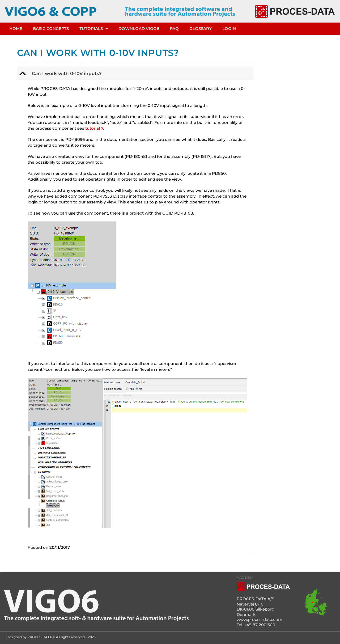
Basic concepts (51, 29)
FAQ (174, 29)
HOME (16, 29)
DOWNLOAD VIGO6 (139, 29)
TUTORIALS (94, 29)
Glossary (201, 29)
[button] (136, 74)
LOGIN (229, 29)
